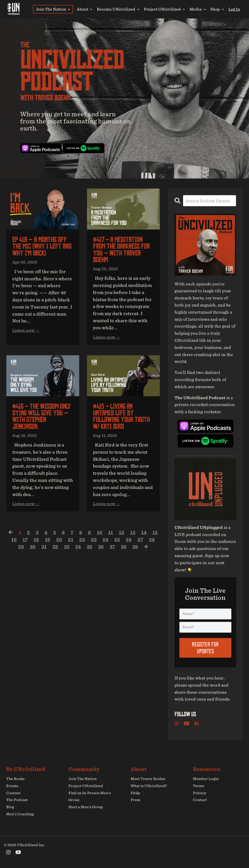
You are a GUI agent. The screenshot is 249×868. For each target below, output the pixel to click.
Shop (217, 9)
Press (135, 800)
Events (12, 786)
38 (131, 550)
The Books (15, 779)
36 (107, 550)
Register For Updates (205, 647)
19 (59, 543)
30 (37, 550)
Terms (199, 786)
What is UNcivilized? (149, 786)
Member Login (206, 779)
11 (116, 536)
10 (105, 536)
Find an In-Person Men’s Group (90, 796)
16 (25, 543)
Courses (13, 793)
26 (141, 543)
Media (198, 9)
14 (150, 536)
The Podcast (17, 800)
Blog (10, 807)
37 (119, 550)
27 (152, 543)
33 (72, 550)
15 (13, 543)
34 (84, 550)
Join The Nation (53, 9)
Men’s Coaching (20, 814)
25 (129, 543)
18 (47, 543)
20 (70, 543)
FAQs (135, 793)
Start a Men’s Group (86, 807)
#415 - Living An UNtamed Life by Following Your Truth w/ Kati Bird (122, 419)
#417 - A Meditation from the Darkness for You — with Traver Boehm (123, 250)
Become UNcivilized (118, 9)
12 (127, 536)
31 (49, 550)
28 (13, 550)
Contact (200, 800)
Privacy (199, 793)
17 (36, 543)
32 (60, 550)
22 (93, 543)
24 (117, 543)
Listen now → (26, 332)
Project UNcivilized (164, 9)
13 (139, 536)
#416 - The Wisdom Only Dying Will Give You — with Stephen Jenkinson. (42, 419)
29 (25, 550)
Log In (234, 9)
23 (105, 543)
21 (82, 543)
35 (96, 550)
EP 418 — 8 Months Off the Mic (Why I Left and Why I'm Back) (40, 247)
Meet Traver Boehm (148, 779)
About (84, 9)
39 (143, 550)
